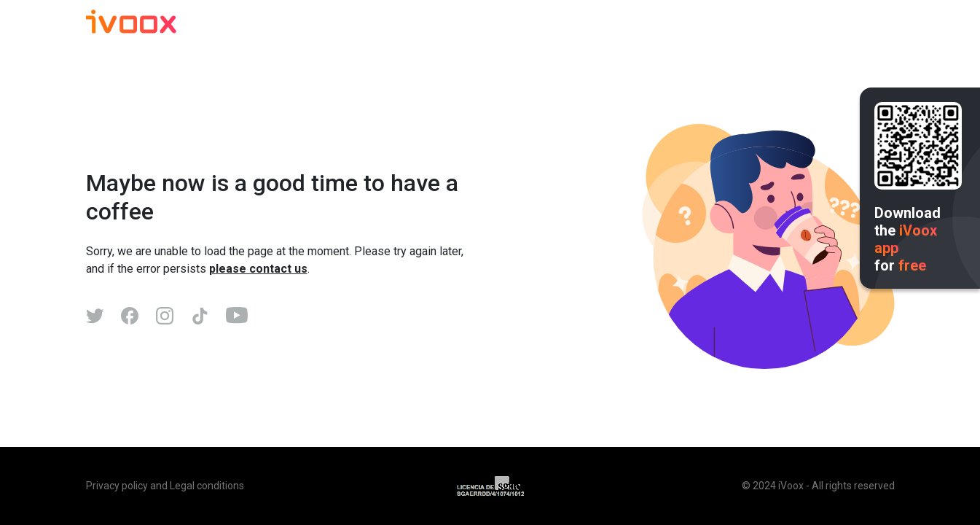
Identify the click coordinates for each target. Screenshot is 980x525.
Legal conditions (207, 486)
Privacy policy (117, 486)
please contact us (258, 269)
